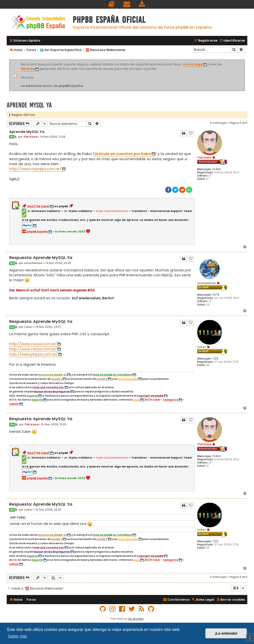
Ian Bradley (136, 619)
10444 (216, 169)
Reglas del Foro (22, 115)
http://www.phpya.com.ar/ (33, 354)
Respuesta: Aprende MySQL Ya (41, 258)
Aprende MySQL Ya (29, 105)
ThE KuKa (204, 157)
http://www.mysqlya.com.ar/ (35, 169)
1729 (215, 359)
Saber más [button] (17, 636)
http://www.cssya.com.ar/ (33, 344)
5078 (216, 295)
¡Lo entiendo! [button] (226, 633)
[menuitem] (112, 4)
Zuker (202, 347)
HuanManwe (206, 283)
